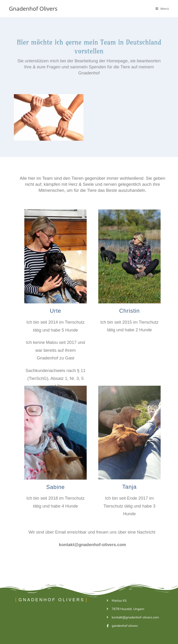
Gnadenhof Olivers (33, 8)
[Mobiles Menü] (162, 9)
